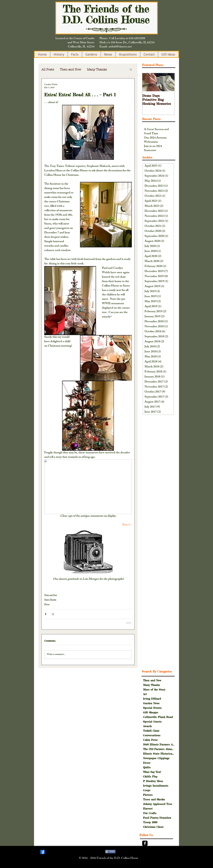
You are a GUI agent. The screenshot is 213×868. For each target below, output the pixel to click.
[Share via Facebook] (46, 614)
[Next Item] (170, 82)
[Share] (110, 852)
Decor (47, 604)
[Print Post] (53, 614)
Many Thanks (97, 69)
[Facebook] (43, 852)
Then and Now (70, 69)
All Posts (48, 69)
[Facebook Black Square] (145, 843)
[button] (131, 69)
